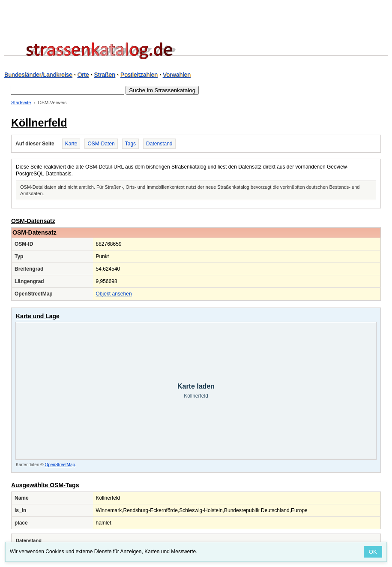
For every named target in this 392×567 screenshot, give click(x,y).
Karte (71, 144)
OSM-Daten (101, 144)
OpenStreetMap (60, 465)
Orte (83, 75)
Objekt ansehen (114, 294)
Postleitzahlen (139, 75)
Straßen (105, 75)
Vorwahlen (177, 75)
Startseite (21, 103)
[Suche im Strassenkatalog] (67, 90)
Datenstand (159, 144)
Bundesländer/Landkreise (38, 75)
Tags (130, 144)
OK (373, 552)
